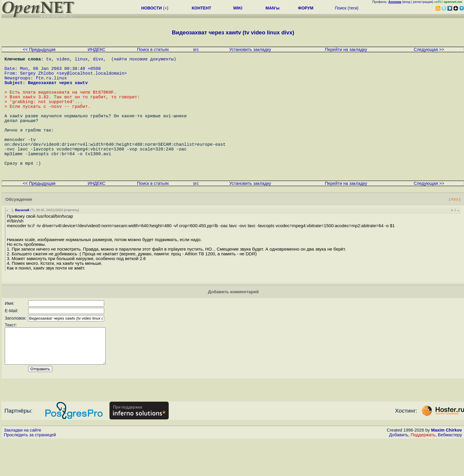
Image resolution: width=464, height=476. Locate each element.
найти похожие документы (144, 60)
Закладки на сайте (22, 466)
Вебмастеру (450, 470)
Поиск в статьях (153, 49)
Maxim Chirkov (447, 466)
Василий (22, 238)
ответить (71, 238)
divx (98, 60)
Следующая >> (429, 49)
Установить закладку (250, 49)
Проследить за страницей (30, 470)
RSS (455, 228)
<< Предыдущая (39, 49)
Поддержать (423, 470)
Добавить (399, 470)
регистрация (423, 2)
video (63, 60)
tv (49, 60)
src (196, 49)
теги (353, 8)
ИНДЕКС (96, 49)
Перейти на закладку (346, 49)
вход (407, 2)
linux (81, 60)
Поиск (341, 8)
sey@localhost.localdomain (92, 78)
